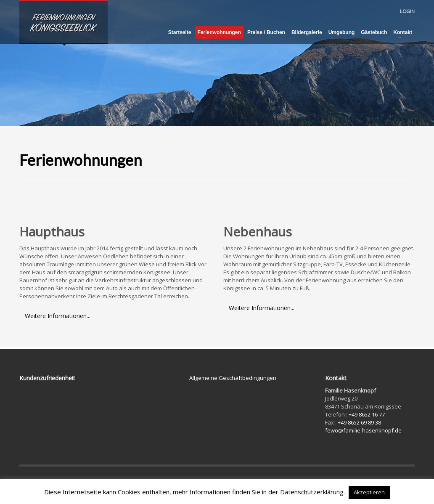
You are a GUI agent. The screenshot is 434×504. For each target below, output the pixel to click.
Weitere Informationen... (58, 316)
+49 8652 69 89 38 (359, 422)
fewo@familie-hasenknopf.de (363, 430)
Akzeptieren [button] (369, 492)
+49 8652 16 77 (367, 414)
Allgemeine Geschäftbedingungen (233, 378)
